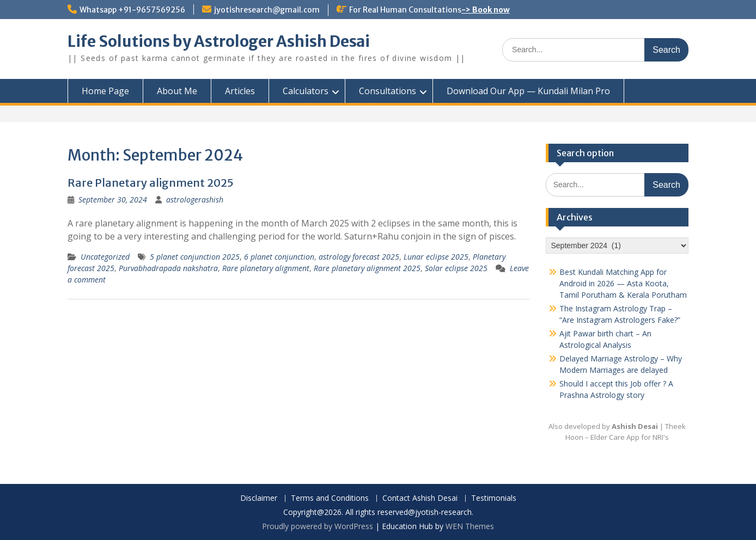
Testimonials (494, 498)
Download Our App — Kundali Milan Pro (528, 91)
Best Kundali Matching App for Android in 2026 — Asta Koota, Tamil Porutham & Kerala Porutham (623, 283)
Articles (240, 91)
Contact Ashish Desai (420, 498)
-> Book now (486, 10)
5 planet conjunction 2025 (195, 257)
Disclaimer (259, 498)
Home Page (105, 91)
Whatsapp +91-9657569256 (132, 10)
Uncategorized (105, 257)
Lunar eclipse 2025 (436, 257)
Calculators (306, 91)
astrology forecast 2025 (359, 257)
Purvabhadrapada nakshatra (168, 268)
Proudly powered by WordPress (318, 526)
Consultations (388, 91)
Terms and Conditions (330, 498)
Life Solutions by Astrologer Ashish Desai (219, 41)
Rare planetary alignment (266, 268)
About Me (177, 91)
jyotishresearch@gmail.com (267, 10)
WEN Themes (470, 526)
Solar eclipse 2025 (456, 268)
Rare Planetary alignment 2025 (151, 183)
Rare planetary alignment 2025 (367, 268)
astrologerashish (195, 200)
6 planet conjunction (279, 257)
